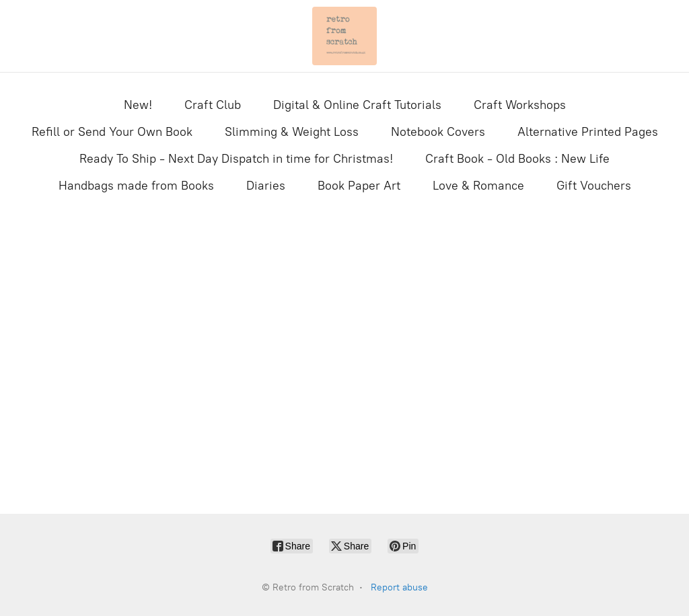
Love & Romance (478, 186)
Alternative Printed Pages (588, 132)
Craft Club (213, 105)
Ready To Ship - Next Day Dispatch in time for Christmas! (236, 159)
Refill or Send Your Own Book (112, 132)
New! (138, 105)
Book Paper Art (359, 186)
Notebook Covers (438, 132)
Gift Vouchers (594, 186)
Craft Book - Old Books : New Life (517, 159)
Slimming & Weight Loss (292, 132)
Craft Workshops (520, 105)
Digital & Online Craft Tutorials (357, 105)
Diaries (266, 186)
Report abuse (399, 587)
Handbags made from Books (136, 186)
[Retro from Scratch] (344, 36)
